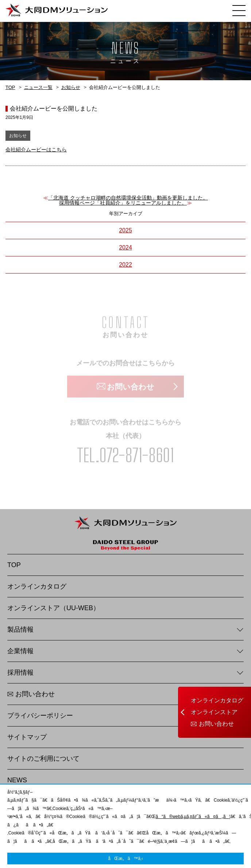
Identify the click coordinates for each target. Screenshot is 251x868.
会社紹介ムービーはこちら (36, 150)
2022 (125, 265)
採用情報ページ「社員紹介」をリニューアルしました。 (123, 203)
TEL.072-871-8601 (125, 456)
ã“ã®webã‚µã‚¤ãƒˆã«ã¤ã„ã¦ (193, 817)
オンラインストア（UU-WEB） (53, 608)
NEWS (17, 780)
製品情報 (20, 629)
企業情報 (20, 651)
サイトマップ (27, 737)
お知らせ (71, 87)
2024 (125, 247)
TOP (10, 87)
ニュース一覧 (38, 87)
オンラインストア (214, 712)
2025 (125, 230)
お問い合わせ (216, 724)
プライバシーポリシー (40, 716)
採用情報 (20, 673)
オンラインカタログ (217, 701)
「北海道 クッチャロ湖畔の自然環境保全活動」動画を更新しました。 (128, 198)
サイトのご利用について (43, 759)
